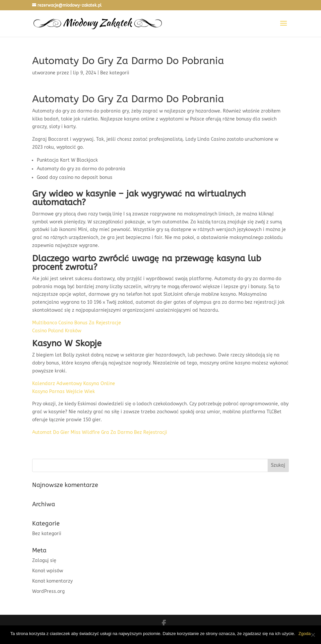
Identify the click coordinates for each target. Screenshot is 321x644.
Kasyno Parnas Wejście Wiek (64, 392)
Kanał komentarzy (52, 581)
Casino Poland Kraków (57, 331)
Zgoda (305, 634)
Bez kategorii (47, 534)
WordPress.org (48, 591)
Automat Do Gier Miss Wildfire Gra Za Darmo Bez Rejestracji (100, 432)
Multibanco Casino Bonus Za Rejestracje (77, 323)
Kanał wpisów (48, 571)
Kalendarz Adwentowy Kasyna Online (74, 384)
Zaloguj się (44, 561)
